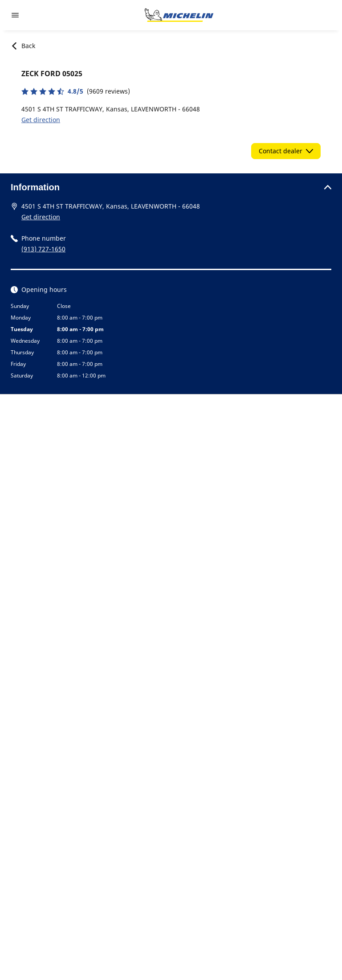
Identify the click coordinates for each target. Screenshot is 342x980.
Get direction (41, 120)
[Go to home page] (179, 15)
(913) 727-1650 (43, 249)
